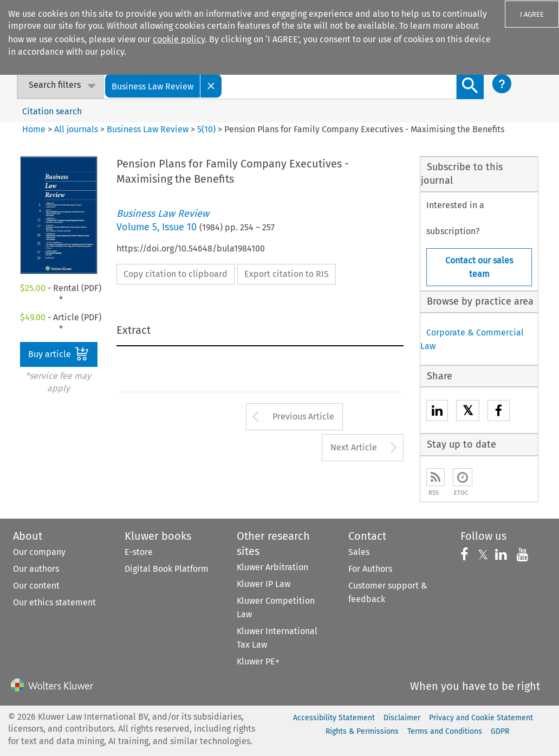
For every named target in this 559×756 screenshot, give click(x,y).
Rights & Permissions (362, 731)
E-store (139, 552)
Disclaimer (402, 718)
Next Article (354, 447)
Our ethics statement (54, 602)
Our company (39, 552)
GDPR (500, 731)
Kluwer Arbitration (272, 567)
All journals (77, 129)
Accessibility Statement (334, 718)
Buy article (58, 354)
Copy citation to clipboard (175, 274)
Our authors (36, 569)
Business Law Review (148, 129)
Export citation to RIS (287, 274)
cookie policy (179, 39)
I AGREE (532, 14)
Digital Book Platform (167, 569)
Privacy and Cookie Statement (481, 718)
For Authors (370, 569)
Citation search (52, 111)
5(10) (206, 129)
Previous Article (303, 416)
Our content (36, 586)
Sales (359, 552)
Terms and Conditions (445, 731)
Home (34, 129)
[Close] (211, 86)
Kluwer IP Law (264, 584)
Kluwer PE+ (258, 661)
